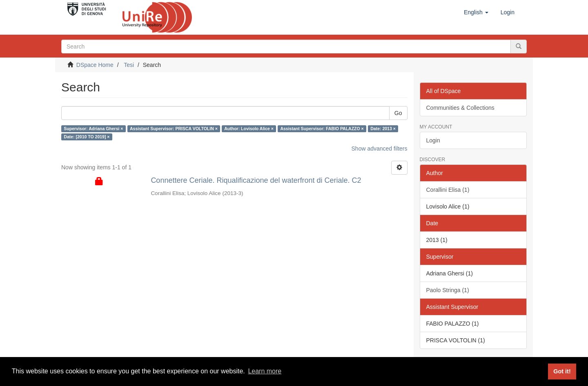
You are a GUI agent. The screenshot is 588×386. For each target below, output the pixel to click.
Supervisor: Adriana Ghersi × (93, 129)
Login (433, 140)
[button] (476, 12)
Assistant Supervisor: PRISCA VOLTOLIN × (174, 129)
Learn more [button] (265, 371)
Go (398, 113)
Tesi (129, 65)
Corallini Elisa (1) (448, 190)
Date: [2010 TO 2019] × (87, 137)
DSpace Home (95, 65)
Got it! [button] (562, 371)
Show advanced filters (380, 149)
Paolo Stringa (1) (448, 290)
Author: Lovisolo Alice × (249, 129)
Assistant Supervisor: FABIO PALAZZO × (322, 129)
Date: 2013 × (383, 129)
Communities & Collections (460, 108)
